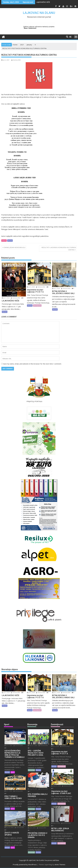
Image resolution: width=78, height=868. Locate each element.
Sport (13, 772)
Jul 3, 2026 (6, 298)
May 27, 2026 (56, 786)
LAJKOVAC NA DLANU (39, 13)
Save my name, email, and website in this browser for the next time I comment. (32, 364)
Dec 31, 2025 (33, 745)
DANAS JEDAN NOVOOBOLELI (15, 247)
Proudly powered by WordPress (25, 864)
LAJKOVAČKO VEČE (43, 2)
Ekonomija (31, 770)
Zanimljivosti (37, 305)
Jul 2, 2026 (56, 288)
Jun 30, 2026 (9, 827)
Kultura (4, 241)
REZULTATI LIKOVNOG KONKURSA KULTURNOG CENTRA (59, 249)
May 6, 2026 (56, 823)
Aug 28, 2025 (33, 789)
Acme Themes (60, 864)
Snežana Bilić (16, 60)
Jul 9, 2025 (32, 828)
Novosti (10, 241)
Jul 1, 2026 (8, 791)
